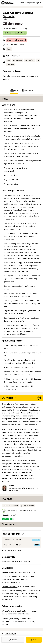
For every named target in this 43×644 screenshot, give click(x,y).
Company (27, 90)
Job (14, 90)
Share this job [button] (9, 634)
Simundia (9, 16)
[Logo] (8, 3)
